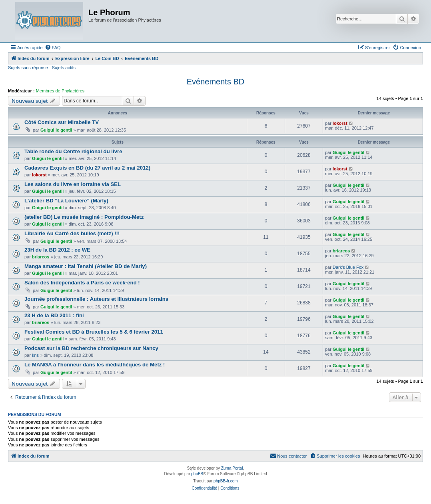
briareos (41, 257)
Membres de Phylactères (60, 91)
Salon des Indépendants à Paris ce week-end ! (82, 283)
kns (35, 355)
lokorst (340, 123)
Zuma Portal (232, 468)
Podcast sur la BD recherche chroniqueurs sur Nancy (91, 348)
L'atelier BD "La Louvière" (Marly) (66, 201)
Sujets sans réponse (28, 68)
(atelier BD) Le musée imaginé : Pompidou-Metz (84, 217)
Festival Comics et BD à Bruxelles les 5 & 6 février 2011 (94, 332)
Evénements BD (216, 82)
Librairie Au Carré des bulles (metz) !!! (72, 233)
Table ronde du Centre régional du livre (73, 151)
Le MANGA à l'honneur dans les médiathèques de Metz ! (95, 365)
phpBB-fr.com (226, 481)
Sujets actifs (64, 68)
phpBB (197, 474)
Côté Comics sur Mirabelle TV (62, 122)
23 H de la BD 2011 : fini (54, 315)
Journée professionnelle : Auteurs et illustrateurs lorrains (96, 299)
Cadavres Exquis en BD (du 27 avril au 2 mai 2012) (87, 168)
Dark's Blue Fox (348, 267)
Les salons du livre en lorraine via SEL (73, 184)
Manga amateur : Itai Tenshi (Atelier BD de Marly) (86, 266)
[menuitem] (53, 48)
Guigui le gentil (56, 130)
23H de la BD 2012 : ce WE (57, 250)
